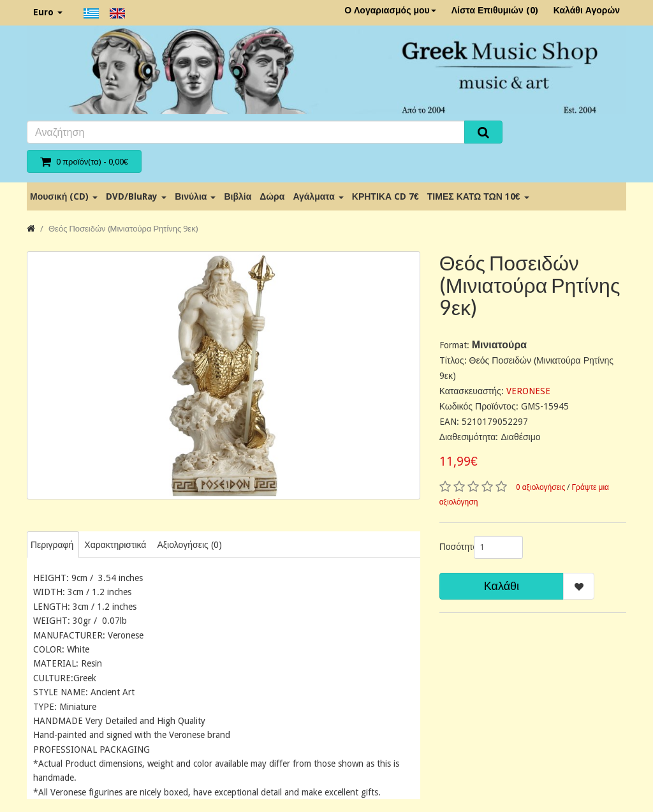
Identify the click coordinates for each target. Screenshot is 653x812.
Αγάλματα (318, 196)
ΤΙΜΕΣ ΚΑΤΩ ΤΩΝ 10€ (478, 196)
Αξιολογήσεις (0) (189, 545)
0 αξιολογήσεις (541, 487)
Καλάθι (502, 586)
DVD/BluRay (136, 196)
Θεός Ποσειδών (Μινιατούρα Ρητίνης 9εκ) (123, 229)
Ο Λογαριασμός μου (390, 10)
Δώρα (272, 196)
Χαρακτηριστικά (115, 545)
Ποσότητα (452, 547)
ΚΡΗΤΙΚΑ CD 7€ (385, 196)
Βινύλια (195, 196)
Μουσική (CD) (64, 196)
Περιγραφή (52, 545)
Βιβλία (238, 196)
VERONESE (528, 391)
